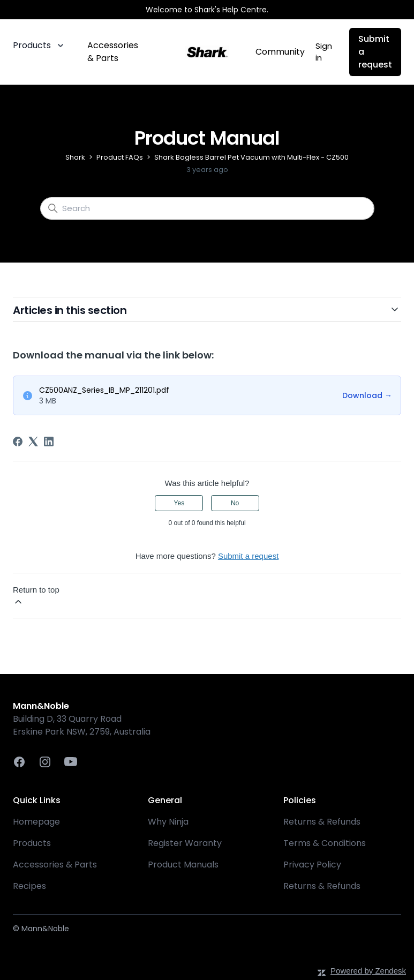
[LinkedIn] (49, 442)
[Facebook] (18, 442)
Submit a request (375, 52)
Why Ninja (168, 822)
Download (367, 395)
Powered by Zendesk (368, 971)
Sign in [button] (324, 52)
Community (280, 52)
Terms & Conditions (325, 843)
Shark (75, 157)
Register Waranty (185, 843)
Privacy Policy (312, 865)
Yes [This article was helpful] (179, 503)
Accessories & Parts (113, 52)
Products (32, 843)
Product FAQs (120, 157)
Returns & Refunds (322, 822)
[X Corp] (33, 442)
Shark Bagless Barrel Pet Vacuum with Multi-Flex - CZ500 (251, 157)
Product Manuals (183, 865)
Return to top (36, 596)
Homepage (36, 822)
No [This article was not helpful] (235, 503)
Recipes (29, 886)
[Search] (207, 208)
